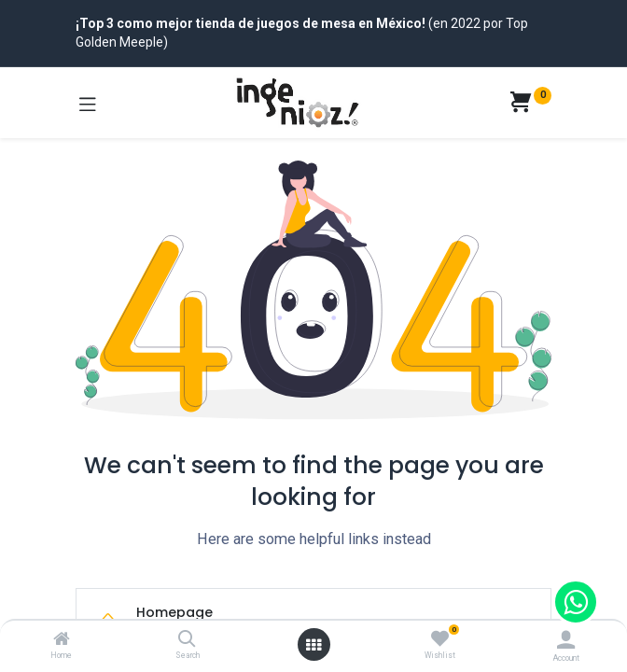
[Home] (62, 640)
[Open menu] (313, 645)
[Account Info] (566, 640)
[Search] (187, 640)
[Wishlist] (440, 639)
